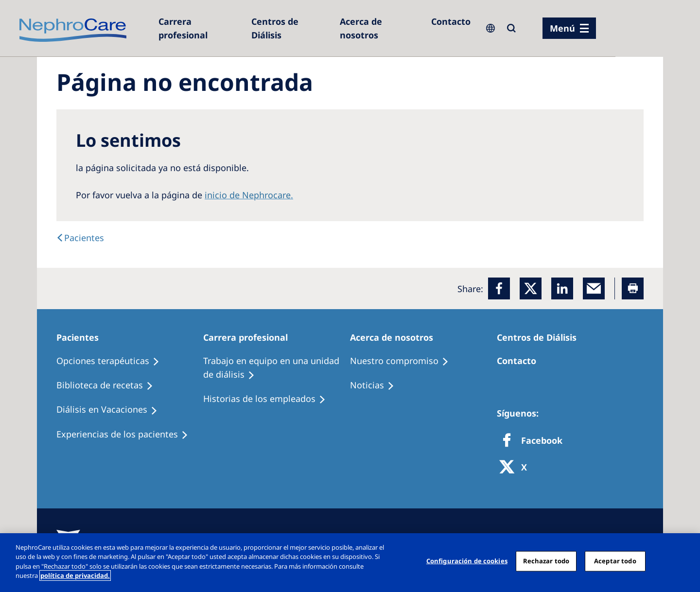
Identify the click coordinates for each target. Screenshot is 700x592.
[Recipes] (109, 385)
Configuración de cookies (467, 561)
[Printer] (633, 288)
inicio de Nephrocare (248, 195)
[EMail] (594, 288)
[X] (516, 468)
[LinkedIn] (562, 288)
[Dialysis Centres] (200, 28)
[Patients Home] (82, 337)
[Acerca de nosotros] (381, 28)
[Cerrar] (684, 561)
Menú (562, 28)
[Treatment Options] (112, 361)
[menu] (569, 28)
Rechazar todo (546, 561)
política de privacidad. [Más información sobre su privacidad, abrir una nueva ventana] (75, 575)
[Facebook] (499, 288)
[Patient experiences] (127, 435)
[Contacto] (451, 21)
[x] (531, 288)
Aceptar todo (615, 561)
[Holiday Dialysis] (111, 410)
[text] (80, 238)
